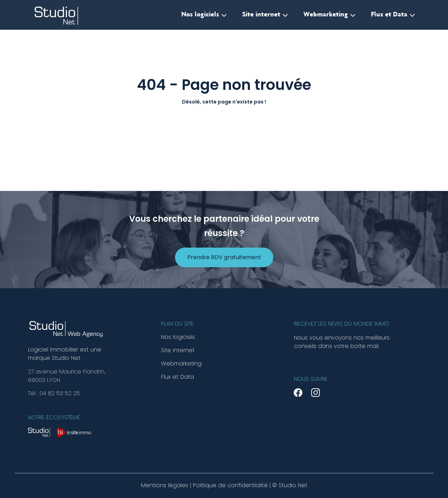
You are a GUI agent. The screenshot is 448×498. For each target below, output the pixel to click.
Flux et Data (393, 15)
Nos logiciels (204, 15)
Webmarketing (330, 15)
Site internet (265, 15)
